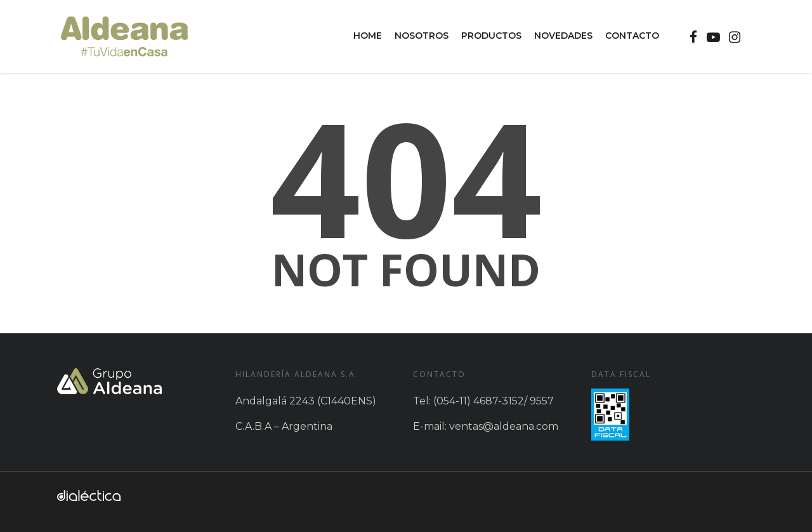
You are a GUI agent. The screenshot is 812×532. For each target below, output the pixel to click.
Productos (491, 36)
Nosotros (422, 36)
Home (368, 36)
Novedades (563, 36)
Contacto (632, 36)
